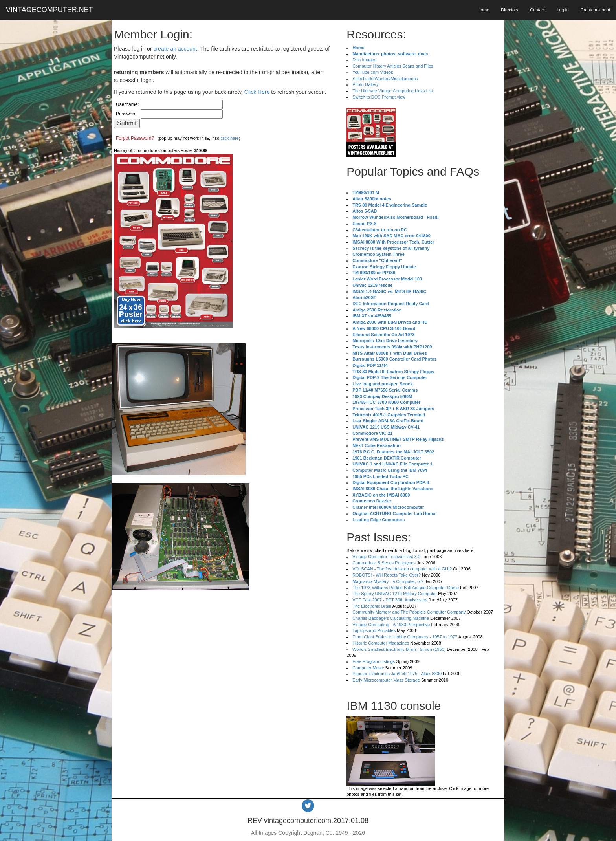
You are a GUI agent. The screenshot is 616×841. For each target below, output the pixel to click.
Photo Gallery (366, 84)
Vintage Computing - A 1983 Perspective (391, 625)
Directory (510, 10)
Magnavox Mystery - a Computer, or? (388, 581)
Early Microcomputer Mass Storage (386, 680)
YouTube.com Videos (373, 72)
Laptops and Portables (374, 630)
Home (483, 10)
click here (229, 138)
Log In (563, 10)
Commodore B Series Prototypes (384, 563)
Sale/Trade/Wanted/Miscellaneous (385, 79)
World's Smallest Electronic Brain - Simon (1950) (399, 649)
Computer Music (368, 668)
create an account (175, 49)
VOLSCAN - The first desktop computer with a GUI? (402, 569)
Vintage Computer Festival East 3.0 (386, 557)
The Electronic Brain (372, 606)
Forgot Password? (135, 138)
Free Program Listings (374, 661)
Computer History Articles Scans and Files (393, 66)
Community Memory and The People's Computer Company (409, 612)
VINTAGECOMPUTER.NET (49, 10)
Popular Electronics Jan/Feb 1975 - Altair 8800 (397, 674)
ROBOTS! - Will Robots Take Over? (387, 575)
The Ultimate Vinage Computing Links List (393, 91)
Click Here (257, 92)
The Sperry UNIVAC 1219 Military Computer (395, 594)
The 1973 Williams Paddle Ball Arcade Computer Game (406, 588)
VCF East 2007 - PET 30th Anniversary (390, 600)
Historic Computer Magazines (381, 643)
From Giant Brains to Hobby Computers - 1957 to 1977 (405, 637)
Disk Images (364, 60)
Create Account (595, 10)
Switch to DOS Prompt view (379, 97)
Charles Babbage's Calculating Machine (391, 618)
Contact (537, 10)
